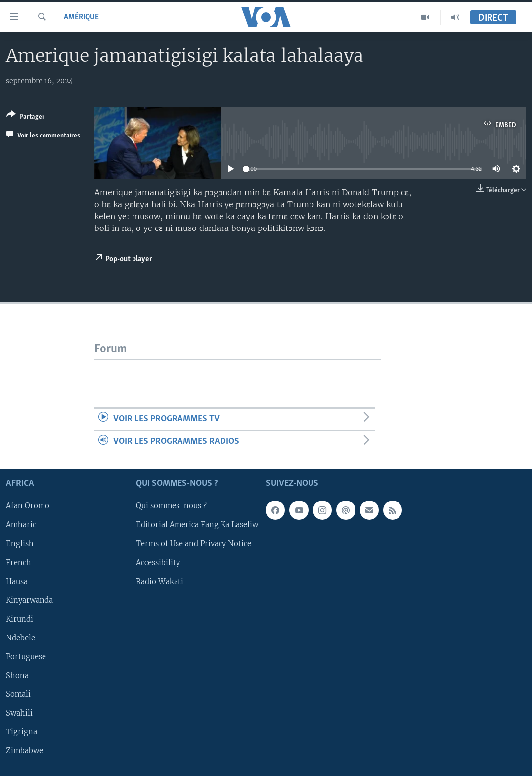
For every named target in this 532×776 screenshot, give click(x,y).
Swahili (19, 713)
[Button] (25, 117)
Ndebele (21, 638)
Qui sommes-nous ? (171, 506)
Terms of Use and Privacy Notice (194, 544)
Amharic (21, 525)
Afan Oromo (28, 506)
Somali (18, 694)
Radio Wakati (160, 582)
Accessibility (158, 563)
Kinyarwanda (29, 600)
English (20, 544)
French (19, 563)
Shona (17, 676)
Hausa (17, 582)
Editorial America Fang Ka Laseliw (197, 525)
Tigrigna (22, 732)
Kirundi (20, 619)
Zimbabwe (24, 751)
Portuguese (26, 657)
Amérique (81, 17)
